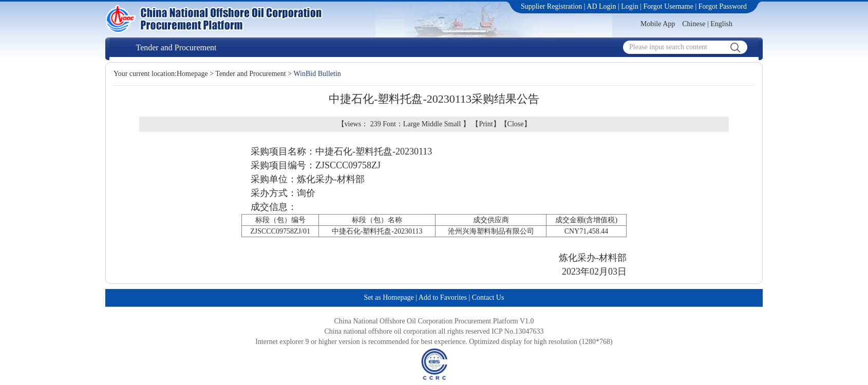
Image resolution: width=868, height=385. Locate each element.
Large (411, 124)
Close (516, 124)
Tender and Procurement (176, 47)
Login (629, 6)
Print (486, 124)
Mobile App (658, 24)
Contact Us (488, 297)
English (721, 24)
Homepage (192, 74)
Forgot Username (668, 6)
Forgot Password (723, 6)
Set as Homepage (389, 297)
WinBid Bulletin (317, 74)
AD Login (601, 6)
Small (453, 124)
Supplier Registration (551, 6)
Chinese (694, 24)
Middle (432, 124)
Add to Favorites (443, 297)
